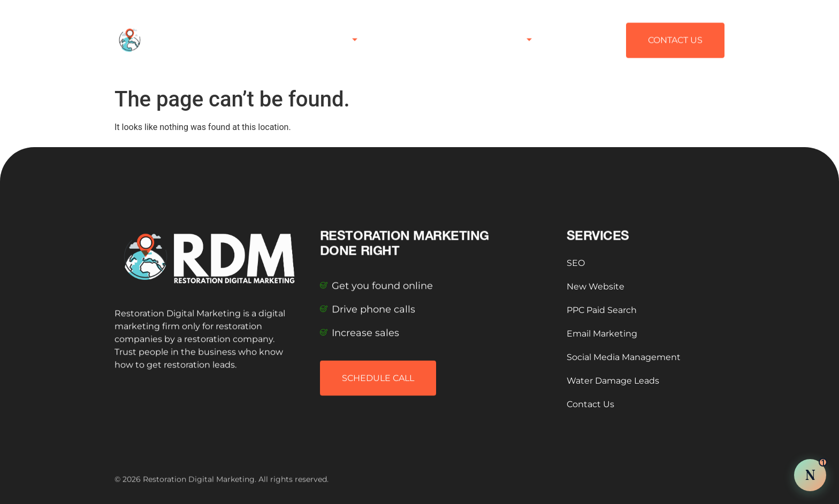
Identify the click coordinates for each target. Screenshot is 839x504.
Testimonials (501, 34)
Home (284, 33)
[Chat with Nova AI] (810, 475)
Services (335, 34)
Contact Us (575, 33)
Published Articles (415, 33)
